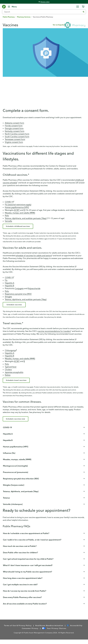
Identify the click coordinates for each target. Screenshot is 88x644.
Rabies (8, 378)
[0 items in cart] (83, 7)
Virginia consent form (14, 143)
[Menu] (12, 7)
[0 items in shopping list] (78, 7)
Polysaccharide (34, 290)
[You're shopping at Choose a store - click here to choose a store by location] (44, 2)
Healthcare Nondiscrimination (49, 630)
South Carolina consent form (17, 137)
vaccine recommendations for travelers (54, 334)
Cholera (8, 372)
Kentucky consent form (15, 132)
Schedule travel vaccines (18, 383)
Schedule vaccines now (17, 423)
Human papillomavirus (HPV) (17, 208)
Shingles (8, 298)
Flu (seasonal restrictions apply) (18, 205)
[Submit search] (84, 12)
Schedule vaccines (15, 307)
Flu (6, 282)
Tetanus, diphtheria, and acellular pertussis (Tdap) (26, 219)
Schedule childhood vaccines (20, 228)
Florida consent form (14, 126)
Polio (7, 216)
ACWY (17, 211)
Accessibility (75, 630)
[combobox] (43, 12)
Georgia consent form (14, 129)
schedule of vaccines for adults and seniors (34, 257)
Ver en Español (59, 25)
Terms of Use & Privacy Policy (18, 630)
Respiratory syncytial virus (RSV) (18, 296)
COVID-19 (9, 203)
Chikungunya (10, 353)
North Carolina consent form (17, 135)
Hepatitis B (9, 287)
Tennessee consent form (15, 140)
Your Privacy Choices (54, 633)
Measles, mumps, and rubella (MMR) (20, 214)
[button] (44, 432)
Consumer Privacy (30, 633)
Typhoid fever (11, 369)
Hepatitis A (10, 285)
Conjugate (19, 290)
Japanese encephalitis (14, 375)
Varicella (8, 222)
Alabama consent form (14, 124)
